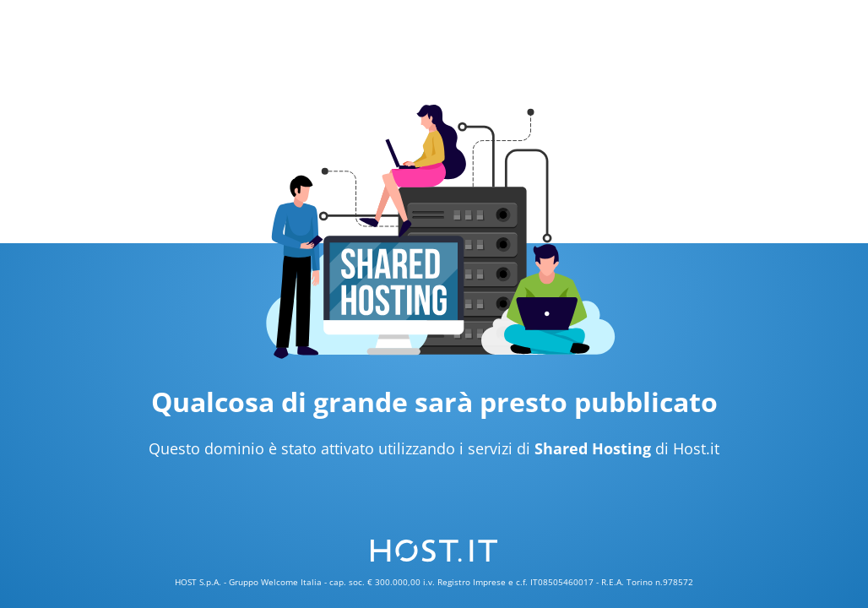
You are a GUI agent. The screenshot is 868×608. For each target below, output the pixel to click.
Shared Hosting (593, 448)
